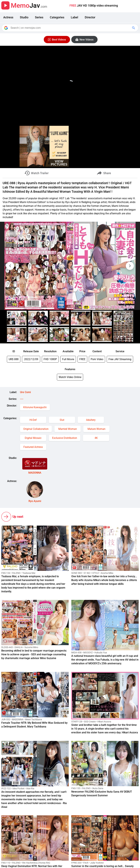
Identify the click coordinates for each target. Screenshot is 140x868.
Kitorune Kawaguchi (35, 407)
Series (39, 17)
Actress (8, 17)
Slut (62, 420)
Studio (24, 17)
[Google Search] (134, 28)
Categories (57, 17)
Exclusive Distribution (65, 438)
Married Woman (68, 429)
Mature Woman (96, 429)
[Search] (70, 28)
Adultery (91, 420)
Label (75, 17)
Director (90, 17)
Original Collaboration (36, 429)
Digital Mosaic (33, 438)
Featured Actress (33, 447)
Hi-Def (33, 420)
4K (96, 438)
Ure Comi (25, 392)
